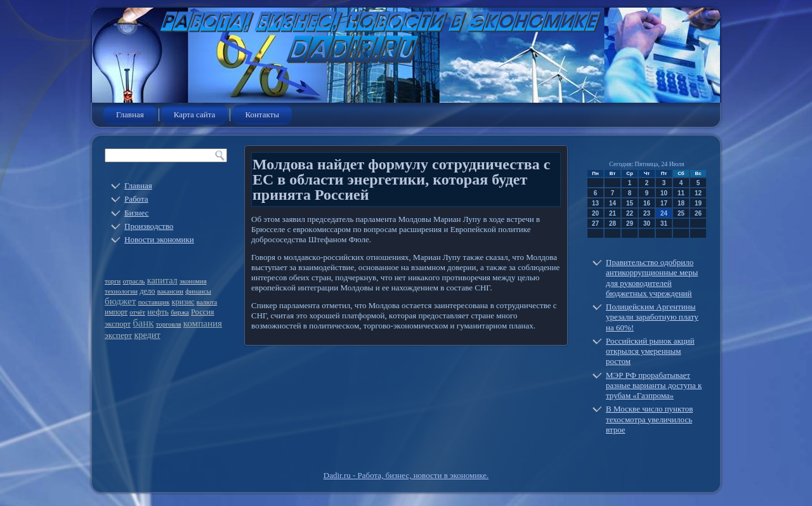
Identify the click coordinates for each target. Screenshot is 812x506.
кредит (147, 335)
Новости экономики (159, 239)
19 (698, 203)
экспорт (118, 324)
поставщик (154, 302)
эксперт (118, 335)
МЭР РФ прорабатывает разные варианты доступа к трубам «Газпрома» (654, 386)
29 (630, 224)
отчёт (137, 312)
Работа (136, 199)
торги (113, 281)
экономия (193, 281)
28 (612, 224)
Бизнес (136, 213)
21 (612, 213)
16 (647, 203)
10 (664, 193)
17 (664, 203)
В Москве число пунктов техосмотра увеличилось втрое (649, 419)
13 (595, 203)
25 (681, 213)
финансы (198, 291)
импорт (116, 312)
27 (595, 224)
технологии (121, 291)
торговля (169, 324)
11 (681, 193)
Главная (130, 114)
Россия (203, 312)
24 (664, 213)
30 (647, 224)
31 (664, 224)
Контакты (262, 114)
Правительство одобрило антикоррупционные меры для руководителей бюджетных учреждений (652, 278)
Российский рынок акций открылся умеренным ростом (650, 351)
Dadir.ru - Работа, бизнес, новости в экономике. (406, 475)
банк (143, 323)
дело (147, 291)
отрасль (134, 281)
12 (698, 193)
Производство (149, 226)
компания (203, 323)
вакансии (170, 291)
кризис (183, 302)
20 (595, 213)
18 (681, 203)
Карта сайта (195, 114)
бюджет (120, 301)
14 (612, 203)
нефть (158, 312)
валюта (207, 302)
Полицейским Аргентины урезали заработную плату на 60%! (652, 317)
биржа (180, 312)
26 (698, 213)
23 (647, 213)
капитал (162, 280)
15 (630, 203)
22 (630, 213)
